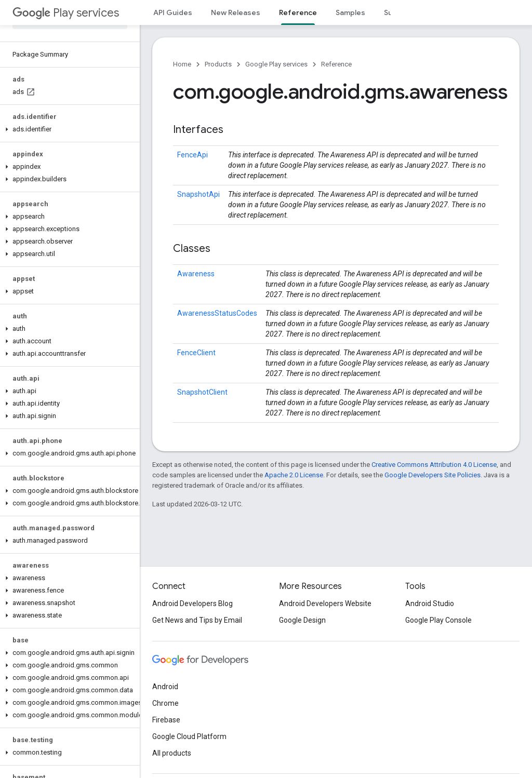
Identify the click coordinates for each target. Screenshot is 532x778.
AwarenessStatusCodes (217, 313)
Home (182, 64)
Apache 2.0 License (294, 475)
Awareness (196, 274)
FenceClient (196, 353)
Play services (66, 13)
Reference (336, 64)
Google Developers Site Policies (433, 475)
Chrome (165, 703)
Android (165, 687)
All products (172, 753)
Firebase (166, 720)
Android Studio (430, 603)
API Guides (173, 12)
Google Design (302, 620)
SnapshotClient (202, 392)
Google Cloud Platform (189, 736)
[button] (68, 129)
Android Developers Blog (192, 603)
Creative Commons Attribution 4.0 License (434, 465)
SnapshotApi (198, 194)
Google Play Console (438, 620)
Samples (350, 12)
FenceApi (192, 155)
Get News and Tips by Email (197, 620)
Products (218, 64)
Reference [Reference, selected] (298, 12)
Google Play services (276, 64)
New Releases (236, 12)
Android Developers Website (325, 603)
